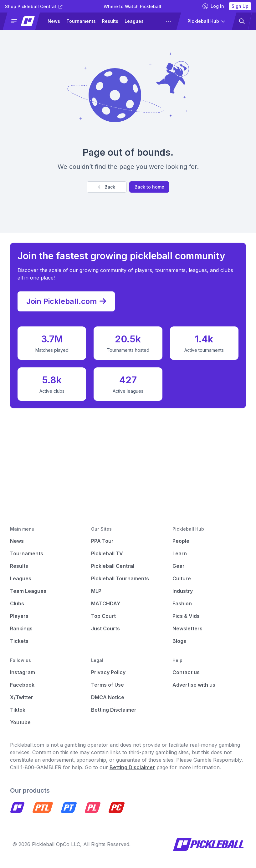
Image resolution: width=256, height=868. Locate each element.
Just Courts (105, 628)
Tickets (19, 641)
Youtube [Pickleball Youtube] (20, 722)
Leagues (134, 21)
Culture (182, 578)
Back (107, 187)
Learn (180, 553)
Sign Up (240, 6)
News (54, 21)
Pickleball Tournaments (120, 578)
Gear (179, 566)
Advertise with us (194, 685)
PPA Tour (102, 541)
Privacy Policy (108, 672)
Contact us (186, 672)
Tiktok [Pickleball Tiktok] (18, 710)
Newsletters (187, 628)
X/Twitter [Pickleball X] (22, 697)
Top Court (103, 616)
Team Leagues (28, 591)
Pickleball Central (113, 566)
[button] (24, 21)
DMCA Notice (108, 697)
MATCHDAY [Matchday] (106, 603)
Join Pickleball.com (66, 301)
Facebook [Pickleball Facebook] (22, 685)
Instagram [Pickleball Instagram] (23, 672)
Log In (213, 6)
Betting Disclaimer (114, 710)
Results (110, 21)
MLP (96, 591)
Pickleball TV (107, 553)
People (181, 541)
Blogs (179, 641)
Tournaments (81, 21)
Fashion (182, 603)
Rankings (21, 628)
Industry (183, 591)
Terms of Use (108, 685)
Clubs (17, 603)
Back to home (149, 187)
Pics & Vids (186, 616)
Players (19, 616)
